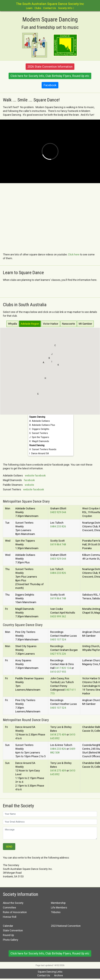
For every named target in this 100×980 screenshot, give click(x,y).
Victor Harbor (51, 324)
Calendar (8, 926)
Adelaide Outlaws (41, 421)
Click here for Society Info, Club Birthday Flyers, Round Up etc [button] (50, 76)
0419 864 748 (58, 544)
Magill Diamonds (40, 441)
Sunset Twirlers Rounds (44, 449)
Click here (74, 254)
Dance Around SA (40, 453)
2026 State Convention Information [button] (50, 67)
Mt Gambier (85, 324)
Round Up (8, 935)
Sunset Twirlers (40, 433)
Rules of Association (15, 912)
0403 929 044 (58, 512)
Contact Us (50, 8)
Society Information (21, 894)
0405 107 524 (58, 639)
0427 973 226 (58, 654)
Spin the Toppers (40, 437)
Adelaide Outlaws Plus (43, 425)
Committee (9, 908)
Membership (58, 903)
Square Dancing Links (50, 972)
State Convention (13, 930)
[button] (44, 363)
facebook (40, 475)
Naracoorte (68, 324)
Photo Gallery (11, 940)
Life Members (59, 908)
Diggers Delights (41, 429)
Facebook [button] (50, 85)
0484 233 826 (58, 526)
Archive (59, 975)
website (30, 475)
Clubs (38, 8)
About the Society (13, 903)
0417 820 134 (63, 668)
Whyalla (12, 324)
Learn (29, 8)
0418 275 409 (58, 735)
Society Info (65, 8)
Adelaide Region (30, 324)
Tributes (56, 912)
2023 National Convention (66, 926)
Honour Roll (10, 917)
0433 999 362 (58, 616)
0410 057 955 (58, 672)
